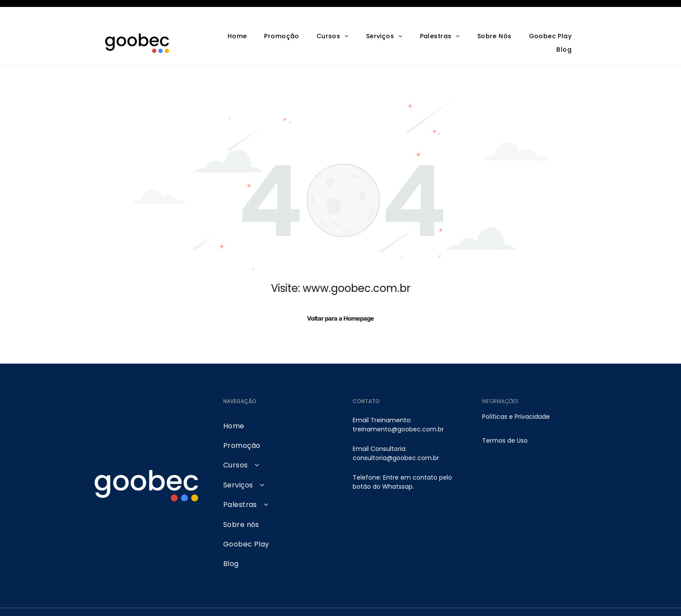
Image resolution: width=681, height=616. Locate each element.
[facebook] (495, 601)
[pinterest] (554, 601)
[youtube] (476, 601)
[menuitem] (237, 15)
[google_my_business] (534, 601)
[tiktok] (574, 601)
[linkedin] (515, 601)
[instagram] (456, 601)
